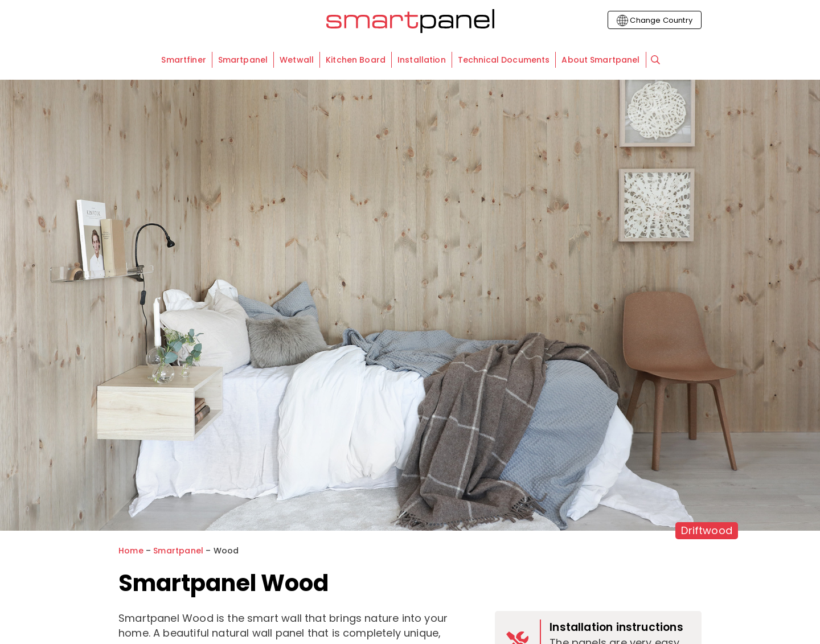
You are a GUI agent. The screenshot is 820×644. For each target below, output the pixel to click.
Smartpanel (178, 551)
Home (131, 551)
